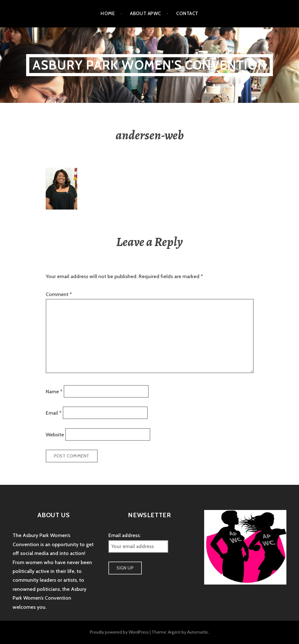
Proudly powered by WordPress (119, 632)
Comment (59, 294)
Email (54, 413)
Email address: (124, 535)
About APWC (146, 14)
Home (108, 14)
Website (55, 434)
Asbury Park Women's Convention (149, 65)
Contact (187, 14)
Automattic (198, 632)
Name (54, 391)
